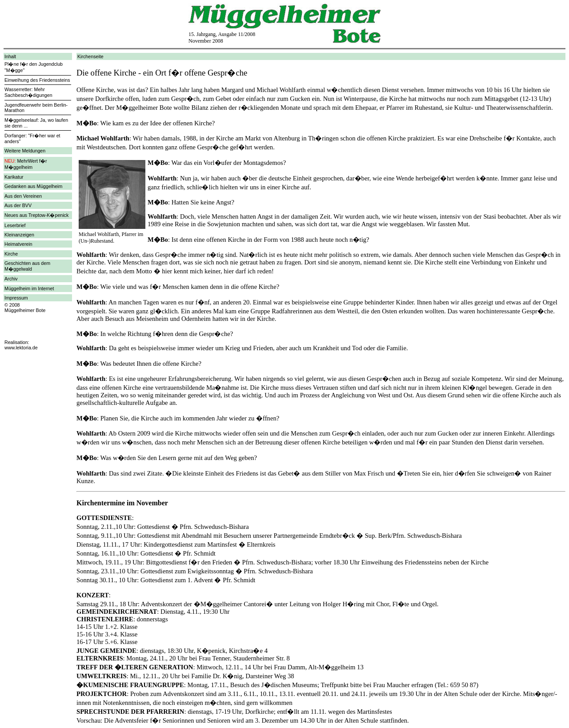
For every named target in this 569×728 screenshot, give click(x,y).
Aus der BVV (18, 205)
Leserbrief (15, 225)
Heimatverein (18, 244)
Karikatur (14, 177)
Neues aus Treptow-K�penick (36, 215)
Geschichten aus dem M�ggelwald (27, 266)
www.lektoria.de (21, 348)
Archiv (11, 279)
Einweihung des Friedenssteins (37, 80)
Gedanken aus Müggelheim (33, 186)
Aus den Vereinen (23, 196)
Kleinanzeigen (19, 235)
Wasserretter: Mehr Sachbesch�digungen (28, 92)
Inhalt (10, 56)
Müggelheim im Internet (29, 288)
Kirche (11, 254)
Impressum (16, 298)
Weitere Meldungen (25, 151)
